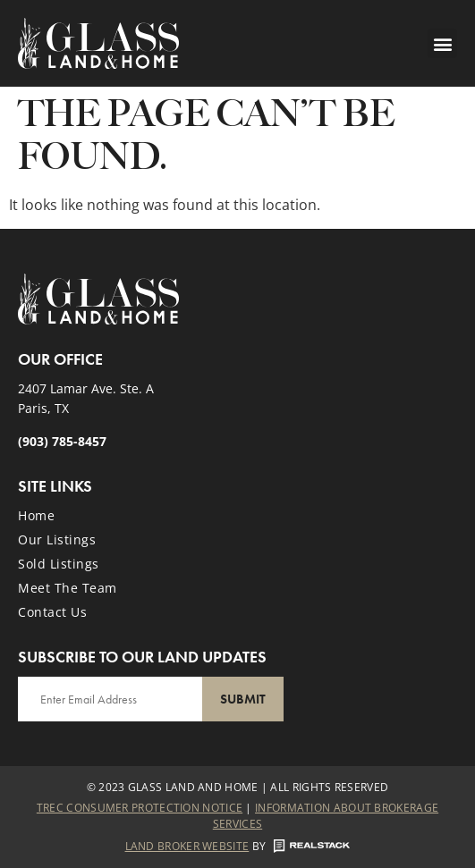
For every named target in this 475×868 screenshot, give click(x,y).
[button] (442, 43)
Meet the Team (68, 588)
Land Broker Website (187, 846)
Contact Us (52, 612)
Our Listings (57, 539)
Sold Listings (59, 564)
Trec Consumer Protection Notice (140, 808)
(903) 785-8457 (62, 441)
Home (36, 515)
